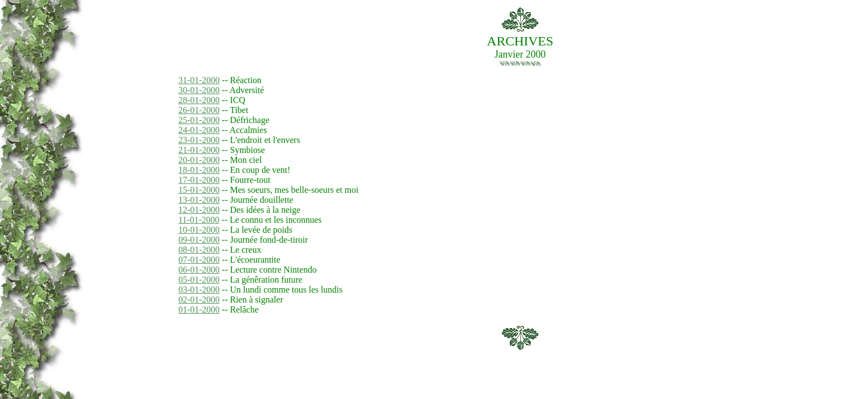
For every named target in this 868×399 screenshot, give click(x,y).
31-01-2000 (199, 80)
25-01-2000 (199, 120)
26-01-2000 (199, 110)
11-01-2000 (199, 220)
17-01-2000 (199, 180)
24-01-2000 (199, 130)
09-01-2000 (199, 240)
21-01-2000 (199, 150)
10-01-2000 (199, 230)
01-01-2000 (199, 310)
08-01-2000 (199, 250)
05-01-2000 (199, 280)
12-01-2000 (199, 210)
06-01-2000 (199, 270)
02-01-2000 (199, 300)
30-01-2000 (199, 90)
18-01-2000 (199, 170)
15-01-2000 (199, 190)
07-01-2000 (199, 260)
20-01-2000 (199, 160)
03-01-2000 (199, 290)
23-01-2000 (199, 140)
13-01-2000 (199, 200)
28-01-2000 (199, 100)
